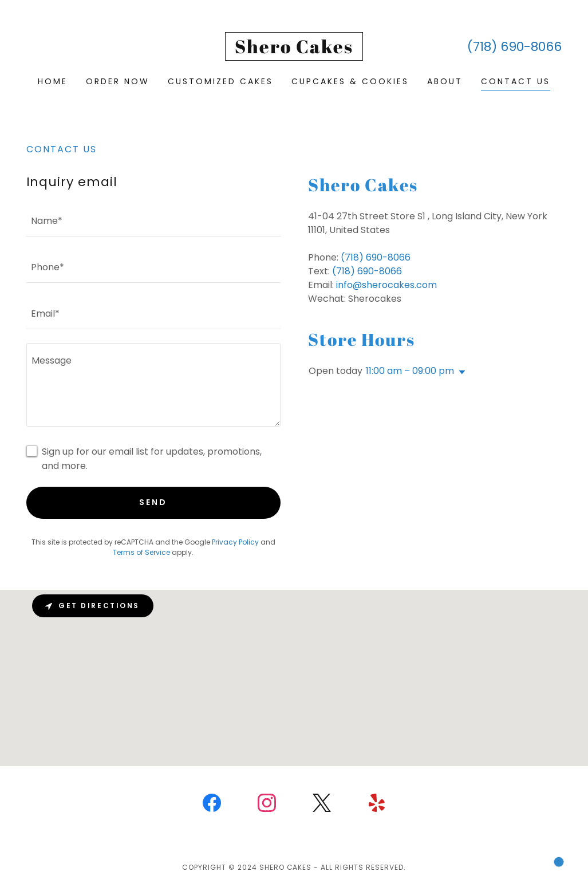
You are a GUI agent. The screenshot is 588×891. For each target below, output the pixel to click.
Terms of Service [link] (141, 552)
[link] (294, 50)
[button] (460, 372)
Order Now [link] (118, 81)
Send (153, 502)
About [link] (445, 81)
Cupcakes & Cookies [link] (350, 81)
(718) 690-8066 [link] (514, 47)
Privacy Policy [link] (235, 542)
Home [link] (53, 81)
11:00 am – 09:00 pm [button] (410, 371)
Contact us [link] (516, 81)
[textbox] (153, 220)
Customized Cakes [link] (220, 81)
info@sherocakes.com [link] (386, 285)
